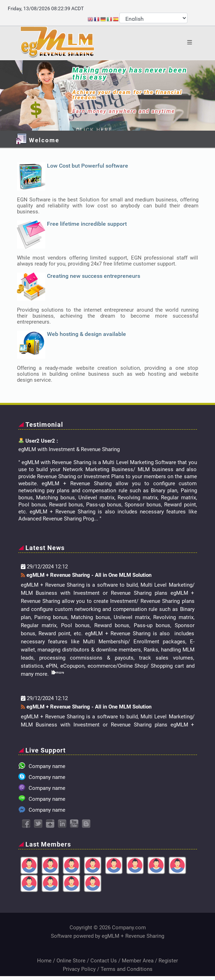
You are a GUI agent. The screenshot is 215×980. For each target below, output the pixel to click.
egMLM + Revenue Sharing (133, 936)
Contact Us (104, 961)
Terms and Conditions (127, 969)
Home (44, 961)
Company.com (129, 928)
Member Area (138, 961)
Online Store (71, 961)
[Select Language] (153, 18)
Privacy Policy (79, 969)
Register (168, 961)
